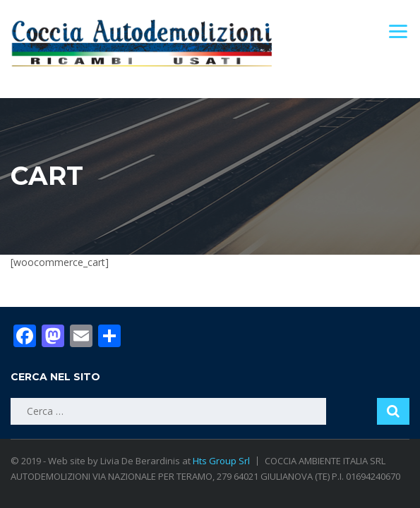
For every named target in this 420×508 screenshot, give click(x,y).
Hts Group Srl (221, 461)
